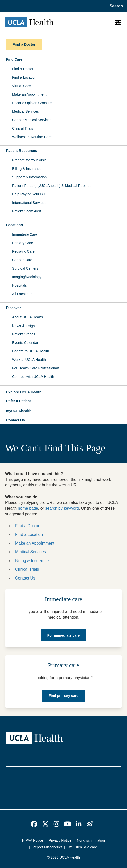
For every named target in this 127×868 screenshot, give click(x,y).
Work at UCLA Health (29, 360)
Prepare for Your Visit (29, 160)
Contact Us (15, 420)
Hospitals (19, 285)
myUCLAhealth (19, 411)
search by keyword (62, 508)
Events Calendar (25, 343)
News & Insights (25, 326)
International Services (29, 203)
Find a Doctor (23, 69)
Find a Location (24, 77)
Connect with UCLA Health (33, 377)
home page (28, 508)
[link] (34, 824)
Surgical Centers (25, 268)
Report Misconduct (47, 847)
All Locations (22, 294)
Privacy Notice (60, 840)
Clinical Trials (23, 128)
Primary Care (23, 243)
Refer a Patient (18, 401)
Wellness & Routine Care (32, 137)
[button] (63, 392)
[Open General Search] (115, 6)
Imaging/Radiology (27, 277)
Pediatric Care (23, 251)
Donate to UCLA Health (31, 351)
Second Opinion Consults (32, 103)
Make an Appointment (29, 94)
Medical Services (26, 111)
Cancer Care (22, 260)
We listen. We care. (83, 847)
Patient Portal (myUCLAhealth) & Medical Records (52, 186)
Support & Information (29, 177)
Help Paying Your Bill (29, 194)
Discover (14, 308)
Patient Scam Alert (27, 211)
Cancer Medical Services (32, 120)
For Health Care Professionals (36, 368)
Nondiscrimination (91, 840)
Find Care (14, 59)
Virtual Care (22, 86)
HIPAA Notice (33, 840)
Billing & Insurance (27, 169)
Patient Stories (24, 334)
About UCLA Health (27, 317)
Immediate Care (25, 234)
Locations (14, 225)
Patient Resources (22, 151)
